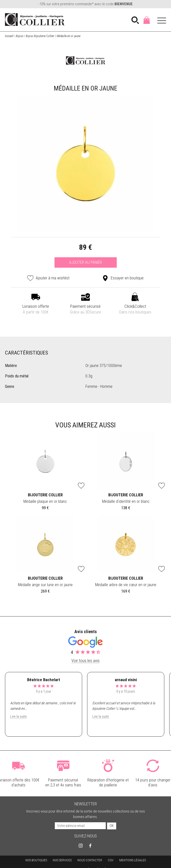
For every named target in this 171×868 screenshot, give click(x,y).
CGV (111, 860)
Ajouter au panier (85, 262)
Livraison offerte (36, 310)
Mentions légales (133, 860)
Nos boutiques (36, 860)
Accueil (9, 36)
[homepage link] (35, 20)
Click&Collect (135, 310)
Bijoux (20, 36)
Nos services (62, 860)
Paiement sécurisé (86, 310)
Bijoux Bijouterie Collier (40, 36)
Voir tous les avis (85, 661)
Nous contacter (90, 860)
